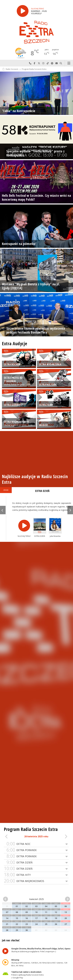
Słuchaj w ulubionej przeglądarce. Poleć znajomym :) (41, 950)
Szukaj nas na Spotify (52, 63)
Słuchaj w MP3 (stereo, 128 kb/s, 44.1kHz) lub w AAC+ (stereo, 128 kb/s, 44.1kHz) (39, 963)
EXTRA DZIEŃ (36, 863)
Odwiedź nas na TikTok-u (48, 63)
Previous (3, 510)
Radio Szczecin (10, 69)
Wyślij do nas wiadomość (57, 63)
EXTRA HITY (36, 875)
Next (70, 510)
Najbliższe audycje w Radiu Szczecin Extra (35, 479)
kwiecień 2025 (37, 899)
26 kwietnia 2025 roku (36, 836)
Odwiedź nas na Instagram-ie (43, 63)
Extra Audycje (15, 343)
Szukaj (61, 63)
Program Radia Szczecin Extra (34, 69)
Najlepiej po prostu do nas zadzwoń (30, 63)
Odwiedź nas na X (39, 63)
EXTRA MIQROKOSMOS (36, 881)
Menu (69, 63)
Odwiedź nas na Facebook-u (35, 63)
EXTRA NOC (36, 844)
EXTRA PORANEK (36, 850)
